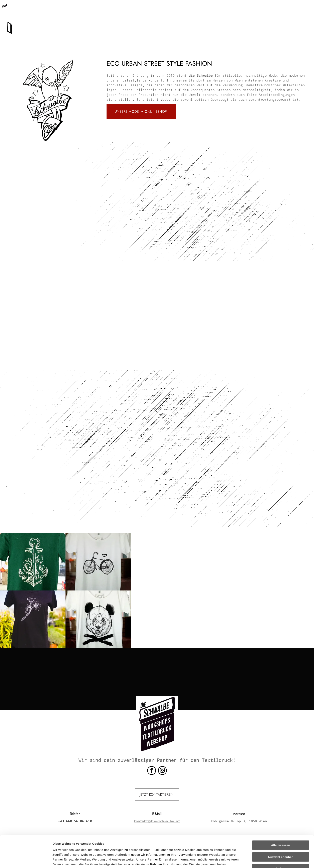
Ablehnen (281, 842)
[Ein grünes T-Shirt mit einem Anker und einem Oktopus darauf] (33, 562)
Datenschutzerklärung (69, 847)
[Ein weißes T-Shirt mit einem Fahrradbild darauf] (98, 562)
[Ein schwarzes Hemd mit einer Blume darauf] (33, 619)
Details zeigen (213, 860)
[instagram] (162, 771)
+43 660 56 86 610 (105, 8)
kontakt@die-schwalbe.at (151, 9)
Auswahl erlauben (281, 830)
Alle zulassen (280, 818)
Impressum (98, 847)
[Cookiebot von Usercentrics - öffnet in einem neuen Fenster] (26, 860)
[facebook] (152, 771)
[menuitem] (109, 23)
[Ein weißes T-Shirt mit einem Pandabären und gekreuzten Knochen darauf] (98, 619)
